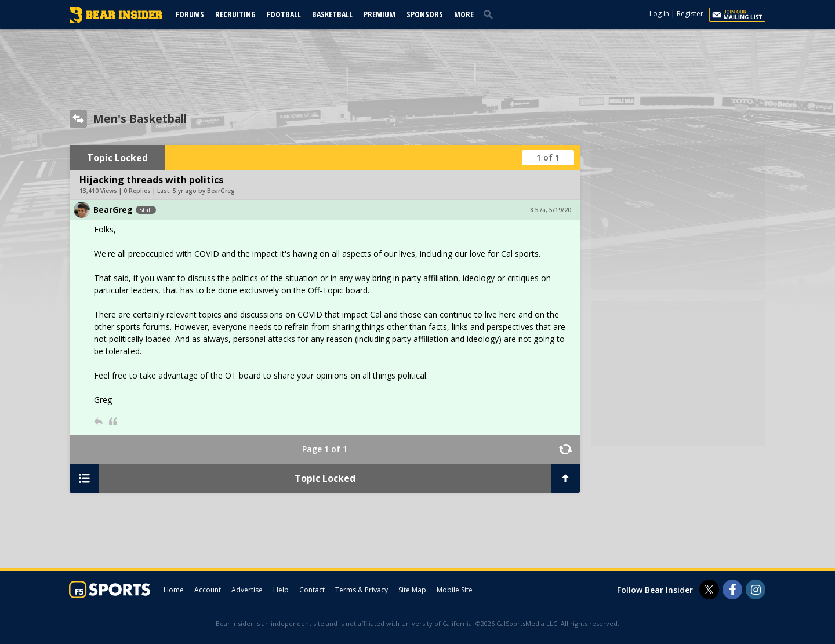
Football (284, 14)
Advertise (247, 590)
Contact (312, 590)
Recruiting (235, 14)
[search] (491, 14)
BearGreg (113, 210)
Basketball (332, 14)
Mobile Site (455, 590)
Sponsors (425, 14)
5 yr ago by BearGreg (204, 191)
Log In (659, 14)
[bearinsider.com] (116, 20)
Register (690, 14)
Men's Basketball (140, 119)
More (464, 14)
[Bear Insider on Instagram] (756, 590)
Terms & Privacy (362, 590)
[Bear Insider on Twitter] (709, 590)
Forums (190, 14)
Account (208, 590)
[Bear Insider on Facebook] (732, 590)
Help (281, 590)
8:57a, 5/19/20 (551, 210)
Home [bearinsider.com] (174, 590)
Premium (380, 14)
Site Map (412, 590)
